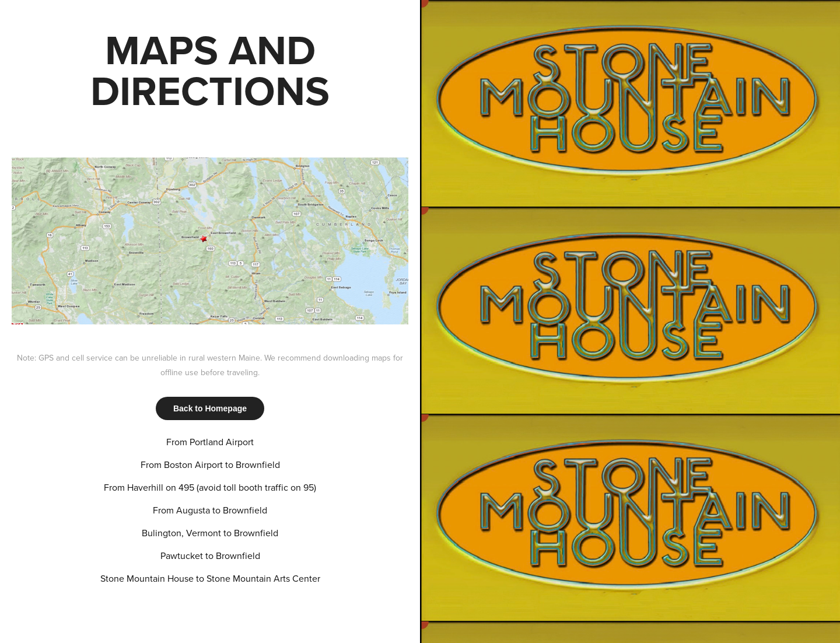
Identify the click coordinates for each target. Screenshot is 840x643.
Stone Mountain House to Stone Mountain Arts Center (210, 578)
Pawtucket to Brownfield (210, 555)
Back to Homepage (210, 408)
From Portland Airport (210, 442)
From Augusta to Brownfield (210, 510)
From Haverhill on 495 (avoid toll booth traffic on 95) (210, 487)
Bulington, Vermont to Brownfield (210, 533)
